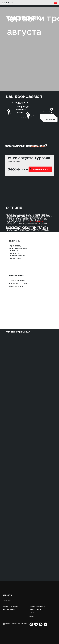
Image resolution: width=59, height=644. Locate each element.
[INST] (31, 625)
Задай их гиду (39, 147)
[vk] (45, 625)
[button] (40, 169)
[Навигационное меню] (55, 3)
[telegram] (36, 625)
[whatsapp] (41, 625)
